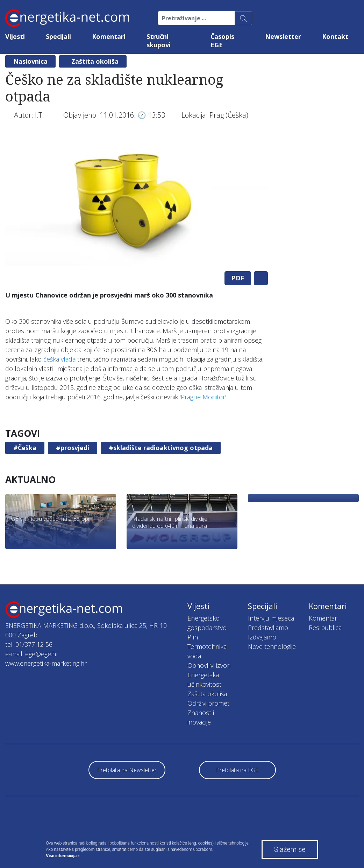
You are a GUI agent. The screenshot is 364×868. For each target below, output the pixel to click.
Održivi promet (208, 703)
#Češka (25, 448)
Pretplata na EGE (237, 770)
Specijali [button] (58, 36)
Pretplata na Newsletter (127, 770)
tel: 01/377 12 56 (29, 644)
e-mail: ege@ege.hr (32, 654)
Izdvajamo (262, 637)
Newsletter (283, 36)
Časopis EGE (222, 41)
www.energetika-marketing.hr (46, 663)
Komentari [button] (109, 36)
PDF (238, 278)
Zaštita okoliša (95, 61)
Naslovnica (30, 61)
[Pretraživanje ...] (196, 18)
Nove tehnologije (272, 646)
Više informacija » (63, 856)
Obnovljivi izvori (209, 665)
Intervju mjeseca (271, 618)
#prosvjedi (73, 448)
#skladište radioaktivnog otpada (161, 448)
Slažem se (290, 849)
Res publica (325, 628)
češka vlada (59, 359)
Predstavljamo (268, 628)
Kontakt (335, 36)
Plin (193, 637)
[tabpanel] (137, 200)
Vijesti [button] (15, 36)
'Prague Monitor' (203, 397)
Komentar (323, 618)
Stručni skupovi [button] (159, 41)
